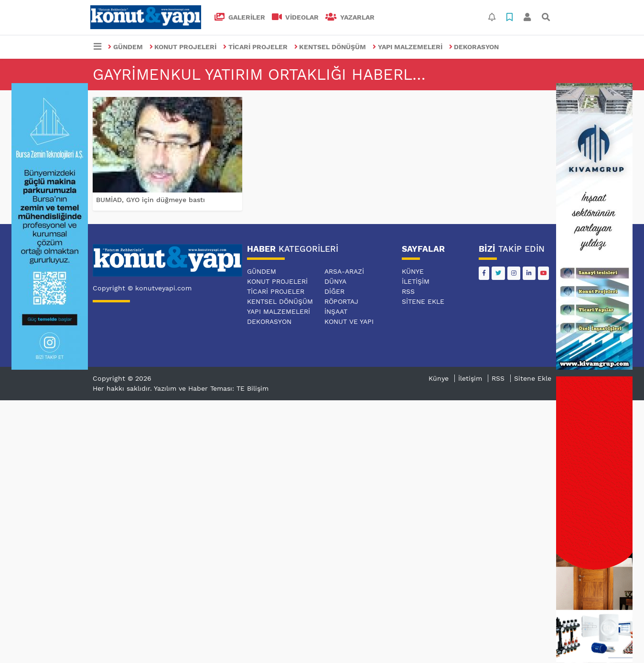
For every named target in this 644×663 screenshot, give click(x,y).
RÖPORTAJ (341, 301)
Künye (413, 271)
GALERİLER (240, 17)
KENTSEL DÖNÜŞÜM (330, 47)
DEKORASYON (474, 47)
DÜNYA (335, 281)
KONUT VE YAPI (349, 321)
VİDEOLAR (295, 17)
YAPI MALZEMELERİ (408, 47)
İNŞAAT (336, 311)
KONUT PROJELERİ (183, 47)
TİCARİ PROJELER (255, 47)
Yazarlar (350, 17)
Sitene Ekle (423, 301)
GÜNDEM (125, 47)
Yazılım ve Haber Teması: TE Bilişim (211, 388)
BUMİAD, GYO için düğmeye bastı (150, 200)
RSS (408, 291)
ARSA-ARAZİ (344, 271)
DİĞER (334, 291)
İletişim (416, 281)
